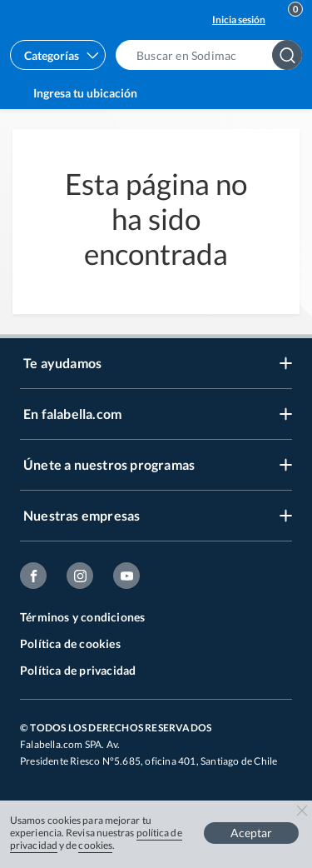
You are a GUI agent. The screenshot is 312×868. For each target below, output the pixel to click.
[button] (214, 55)
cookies (95, 845)
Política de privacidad (78, 670)
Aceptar (251, 833)
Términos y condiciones (82, 617)
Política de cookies (70, 644)
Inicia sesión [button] (239, 20)
